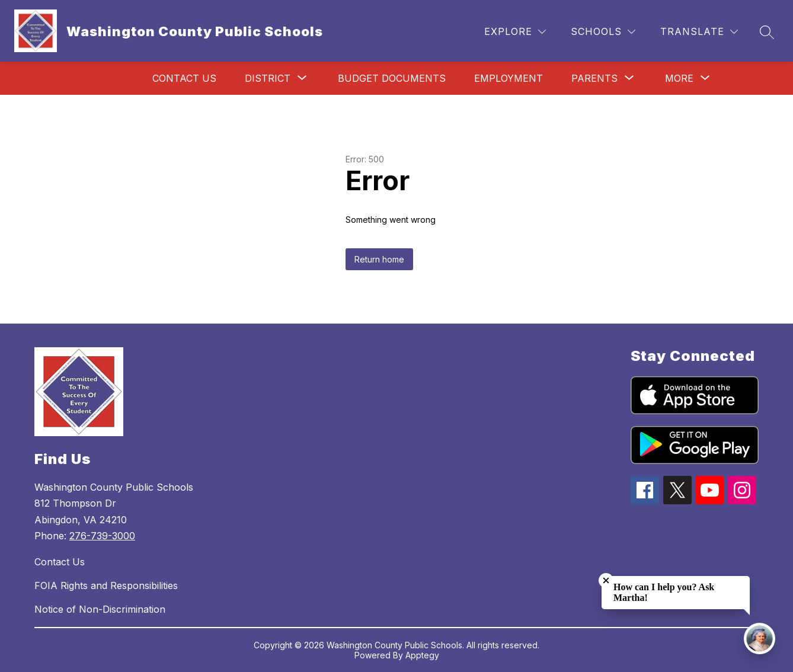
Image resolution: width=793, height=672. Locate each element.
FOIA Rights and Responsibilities (106, 585)
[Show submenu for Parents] (594, 78)
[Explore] (515, 32)
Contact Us (184, 78)
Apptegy (422, 655)
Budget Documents (392, 78)
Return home (379, 259)
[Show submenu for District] (268, 78)
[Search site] (767, 32)
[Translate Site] (699, 32)
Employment (509, 78)
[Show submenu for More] (679, 78)
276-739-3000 (102, 536)
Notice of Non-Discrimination (100, 609)
